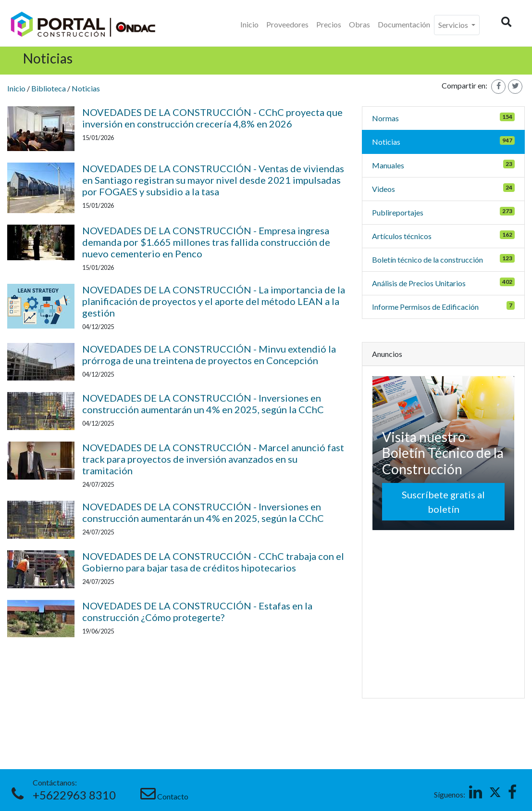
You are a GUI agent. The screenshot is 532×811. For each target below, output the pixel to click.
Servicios (454, 25)
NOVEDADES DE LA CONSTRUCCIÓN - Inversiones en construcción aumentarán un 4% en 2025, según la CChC (203, 404)
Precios (329, 24)
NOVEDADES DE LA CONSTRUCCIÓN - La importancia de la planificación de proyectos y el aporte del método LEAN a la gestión (214, 301)
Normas (385, 118)
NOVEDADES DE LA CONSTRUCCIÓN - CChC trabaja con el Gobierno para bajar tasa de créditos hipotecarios (213, 562)
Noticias (86, 88)
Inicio (249, 24)
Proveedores (287, 24)
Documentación (404, 24)
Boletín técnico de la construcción (427, 260)
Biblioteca (49, 88)
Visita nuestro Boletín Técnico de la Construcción (443, 453)
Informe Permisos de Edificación (425, 307)
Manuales (388, 165)
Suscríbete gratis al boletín (443, 502)
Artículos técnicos (402, 236)
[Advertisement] (444, 614)
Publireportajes (398, 212)
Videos (384, 189)
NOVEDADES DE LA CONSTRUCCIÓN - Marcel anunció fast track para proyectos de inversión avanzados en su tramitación (213, 459)
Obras (359, 24)
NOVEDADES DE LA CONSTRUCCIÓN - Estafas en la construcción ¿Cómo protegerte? (197, 611)
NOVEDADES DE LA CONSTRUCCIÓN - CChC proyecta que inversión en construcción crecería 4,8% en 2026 (212, 118)
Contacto (173, 796)
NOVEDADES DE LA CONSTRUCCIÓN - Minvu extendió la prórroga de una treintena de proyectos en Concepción (209, 355)
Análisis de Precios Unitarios (419, 283)
